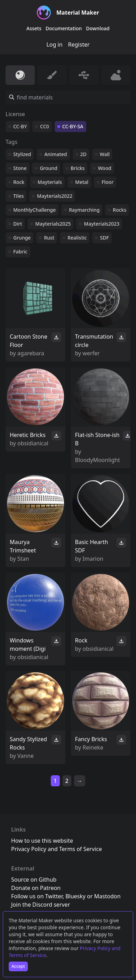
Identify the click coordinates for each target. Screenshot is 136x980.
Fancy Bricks (91, 739)
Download (98, 28)
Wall (105, 154)
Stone (20, 168)
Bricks (78, 168)
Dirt (18, 224)
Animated (55, 154)
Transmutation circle (94, 341)
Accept (18, 966)
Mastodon (107, 896)
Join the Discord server (41, 905)
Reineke (93, 747)
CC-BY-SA (73, 126)
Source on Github (34, 880)
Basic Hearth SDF (92, 546)
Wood (105, 168)
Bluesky (75, 896)
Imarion (93, 559)
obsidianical (33, 443)
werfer (91, 353)
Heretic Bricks (28, 435)
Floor (107, 182)
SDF (104, 238)
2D (83, 154)
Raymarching (84, 210)
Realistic (77, 238)
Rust (49, 238)
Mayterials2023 (102, 224)
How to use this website (42, 841)
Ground (49, 168)
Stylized (22, 154)
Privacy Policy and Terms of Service (57, 849)
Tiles (18, 196)
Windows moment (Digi (28, 645)
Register (79, 44)
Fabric (20, 252)
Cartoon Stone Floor (29, 341)
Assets (34, 28)
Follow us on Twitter (37, 896)
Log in (54, 44)
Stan (23, 559)
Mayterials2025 (53, 224)
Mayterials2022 (55, 196)
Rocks (119, 210)
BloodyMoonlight (98, 460)
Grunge (22, 238)
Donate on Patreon (36, 888)
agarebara (31, 353)
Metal (82, 182)
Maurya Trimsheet (23, 546)
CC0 (45, 126)
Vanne (26, 756)
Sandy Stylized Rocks (28, 743)
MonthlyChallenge (34, 210)
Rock (19, 182)
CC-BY (20, 126)
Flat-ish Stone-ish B (97, 439)
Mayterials (50, 182)
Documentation (64, 28)
